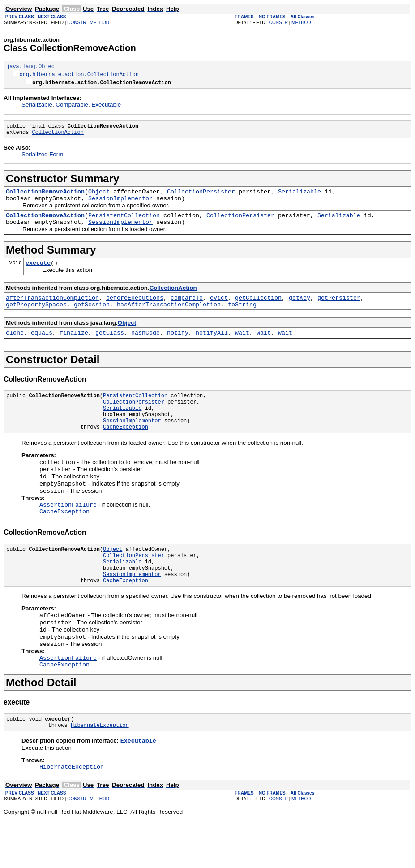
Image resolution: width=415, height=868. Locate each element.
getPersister (339, 309)
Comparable (72, 106)
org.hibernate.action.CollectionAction (79, 75)
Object (99, 197)
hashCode (145, 347)
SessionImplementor (120, 205)
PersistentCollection (124, 223)
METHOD (100, 23)
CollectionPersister (201, 197)
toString (242, 318)
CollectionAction (58, 136)
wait (242, 347)
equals (42, 347)
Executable (106, 106)
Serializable (37, 106)
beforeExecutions (135, 309)
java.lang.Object (32, 67)
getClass (110, 347)
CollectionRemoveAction (45, 197)
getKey (299, 309)
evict (219, 309)
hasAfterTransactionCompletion (169, 318)
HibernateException (100, 772)
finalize (74, 347)
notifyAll (212, 347)
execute (38, 273)
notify (178, 347)
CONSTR (77, 23)
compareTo (187, 309)
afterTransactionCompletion (52, 309)
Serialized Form (42, 158)
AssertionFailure (68, 533)
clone (15, 347)
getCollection (258, 309)
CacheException (126, 449)
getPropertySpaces (36, 318)
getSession (92, 318)
